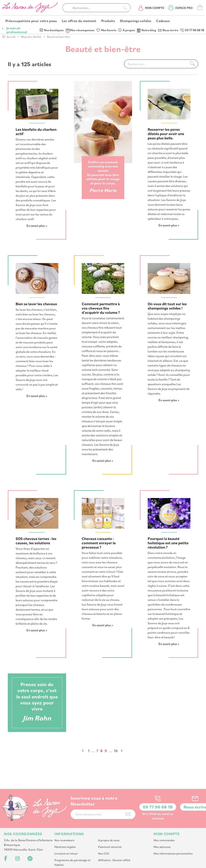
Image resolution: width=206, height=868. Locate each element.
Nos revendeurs (64, 814)
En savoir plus (36, 226)
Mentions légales (65, 821)
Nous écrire (170, 4)
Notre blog (149, 4)
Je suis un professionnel (17, 4)
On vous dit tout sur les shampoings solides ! (167, 306)
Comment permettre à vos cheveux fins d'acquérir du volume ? (101, 308)
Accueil (11, 37)
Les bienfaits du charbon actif (36, 132)
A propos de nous (109, 814)
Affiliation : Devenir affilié (114, 834)
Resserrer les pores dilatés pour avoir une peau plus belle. (166, 134)
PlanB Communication (149, 863)
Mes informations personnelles (173, 827)
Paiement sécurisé (110, 821)
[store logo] (30, 16)
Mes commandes (164, 814)
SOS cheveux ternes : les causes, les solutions (36, 541)
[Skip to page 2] (93, 751)
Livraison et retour (66, 827)
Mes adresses (162, 821)
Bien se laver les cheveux (36, 304)
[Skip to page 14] (110, 751)
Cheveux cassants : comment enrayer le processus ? (99, 543)
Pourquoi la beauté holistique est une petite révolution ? (168, 543)
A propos (129, 4)
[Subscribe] (128, 788)
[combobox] (97, 16)
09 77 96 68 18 (194, 4)
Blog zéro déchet (31, 37)
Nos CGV (104, 827)
